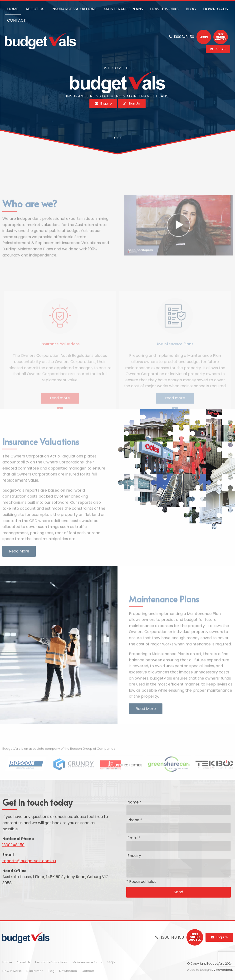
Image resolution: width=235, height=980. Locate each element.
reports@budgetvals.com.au (29, 861)
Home (7, 962)
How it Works (12, 971)
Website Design (199, 970)
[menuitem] (7, 962)
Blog (51, 971)
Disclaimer (35, 971)
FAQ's (111, 962)
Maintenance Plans (87, 962)
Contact (88, 971)
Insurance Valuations (51, 962)
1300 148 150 (13, 845)
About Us (24, 962)
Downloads (68, 971)
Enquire (222, 937)
